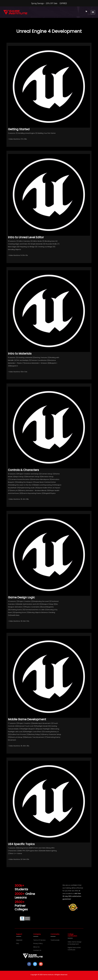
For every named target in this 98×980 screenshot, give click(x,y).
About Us (36, 947)
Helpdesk (19, 940)
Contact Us (37, 950)
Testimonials (55, 940)
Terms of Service (39, 940)
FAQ (18, 943)
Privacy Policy (38, 943)
